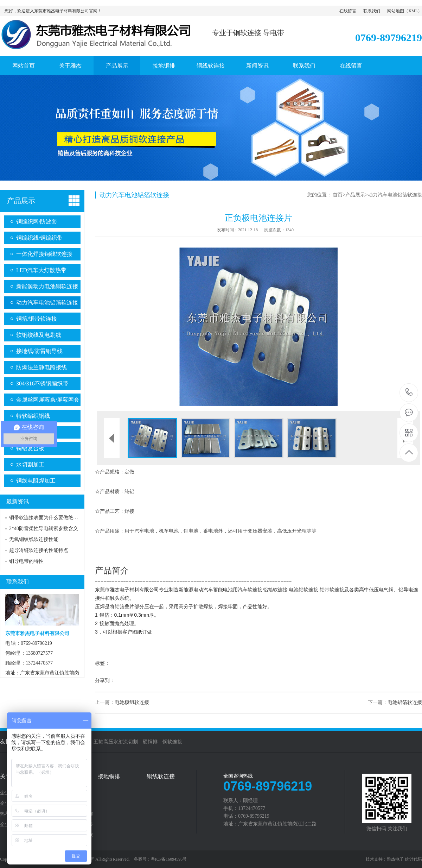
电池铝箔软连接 (405, 702)
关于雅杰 (70, 66)
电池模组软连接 (132, 702)
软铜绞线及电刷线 (39, 335)
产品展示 (117, 66)
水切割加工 (30, 464)
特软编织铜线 (33, 416)
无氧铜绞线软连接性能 (34, 539)
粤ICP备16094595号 (169, 859)
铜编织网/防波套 (37, 222)
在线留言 (348, 11)
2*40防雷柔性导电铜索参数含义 (44, 529)
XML (413, 11)
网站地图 (396, 11)
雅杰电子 (395, 859)
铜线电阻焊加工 (36, 481)
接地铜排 (164, 66)
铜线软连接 (211, 66)
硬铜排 (150, 742)
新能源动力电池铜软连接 (47, 286)
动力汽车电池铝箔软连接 (47, 303)
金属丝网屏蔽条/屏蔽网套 (48, 400)
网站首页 (24, 66)
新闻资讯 (257, 66)
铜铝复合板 (30, 448)
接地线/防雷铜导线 (39, 351)
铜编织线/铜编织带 (39, 238)
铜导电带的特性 (26, 561)
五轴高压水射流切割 (116, 742)
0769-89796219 (409, 393)
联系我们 (372, 11)
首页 (338, 195)
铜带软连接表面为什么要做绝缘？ (46, 518)
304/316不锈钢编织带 (42, 383)
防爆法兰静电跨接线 (41, 367)
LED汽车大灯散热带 (41, 270)
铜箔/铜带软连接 (37, 319)
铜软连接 (172, 742)
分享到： (105, 681)
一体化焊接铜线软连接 (44, 254)
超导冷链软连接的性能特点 (39, 550)
